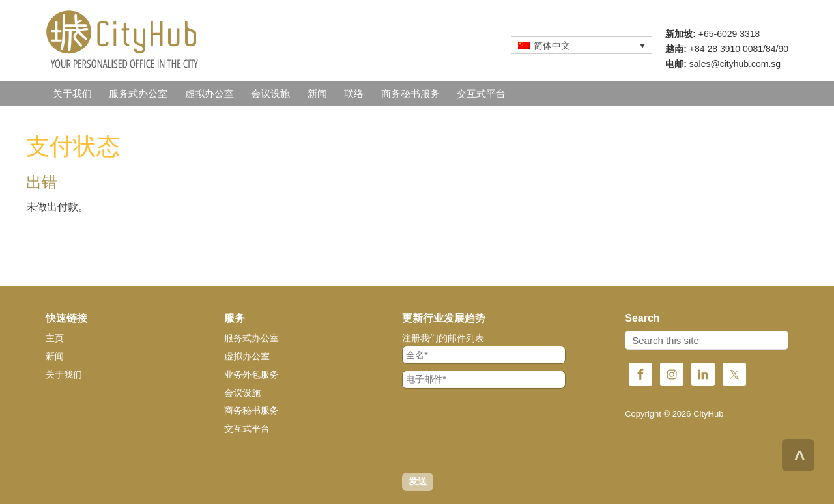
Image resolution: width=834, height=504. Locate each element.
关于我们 (64, 374)
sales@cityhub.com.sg (735, 64)
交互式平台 (247, 428)
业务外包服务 (252, 374)
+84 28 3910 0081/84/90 (739, 49)
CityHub (163, 39)
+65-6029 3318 (729, 34)
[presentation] (501, 430)
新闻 (55, 356)
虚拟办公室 (247, 356)
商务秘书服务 (252, 410)
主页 (55, 338)
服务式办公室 (252, 338)
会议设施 (242, 393)
